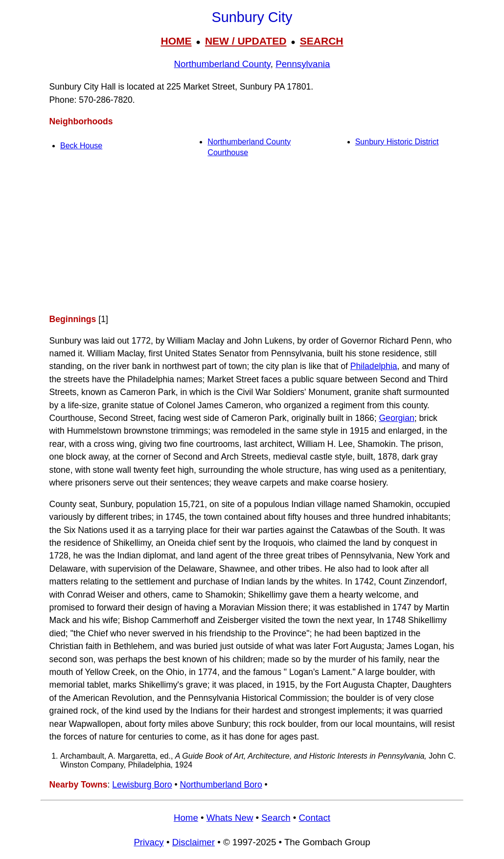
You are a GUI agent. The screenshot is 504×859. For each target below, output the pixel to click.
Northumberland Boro (221, 785)
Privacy (149, 842)
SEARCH (322, 41)
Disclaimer (194, 842)
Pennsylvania (303, 64)
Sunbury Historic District (397, 142)
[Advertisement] (252, 235)
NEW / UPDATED (246, 41)
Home (186, 818)
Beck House (81, 146)
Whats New (230, 818)
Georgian (396, 418)
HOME (176, 41)
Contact (315, 818)
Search (276, 818)
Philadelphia (374, 366)
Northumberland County (222, 64)
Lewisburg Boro (142, 785)
